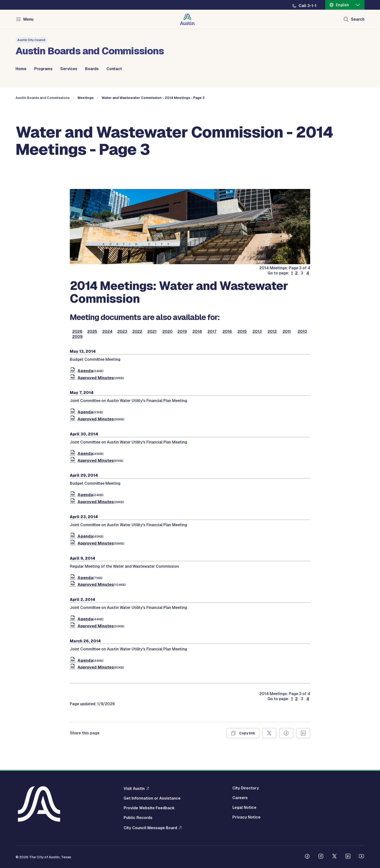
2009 (77, 337)
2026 (77, 332)
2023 (122, 332)
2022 (137, 332)
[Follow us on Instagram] (321, 857)
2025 (92, 332)
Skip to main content (19, 0)
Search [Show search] (358, 19)
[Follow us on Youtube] (362, 857)
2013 (257, 332)
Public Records (138, 818)
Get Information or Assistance (152, 798)
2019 (182, 332)
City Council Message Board (150, 828)
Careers (240, 798)
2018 (197, 332)
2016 (227, 332)
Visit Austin (134, 788)
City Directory (246, 788)
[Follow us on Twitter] (334, 857)
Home (21, 69)
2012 (272, 332)
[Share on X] (269, 733)
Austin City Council (31, 40)
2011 (287, 332)
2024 (107, 332)
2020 (167, 332)
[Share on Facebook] (286, 733)
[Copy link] (243, 733)
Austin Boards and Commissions (43, 98)
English (342, 5)
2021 (152, 332)
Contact (114, 69)
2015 (242, 332)
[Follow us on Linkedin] (348, 857)
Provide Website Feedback (149, 808)
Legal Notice (244, 808)
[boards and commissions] (190, 263)
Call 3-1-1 (308, 6)
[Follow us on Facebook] (307, 857)
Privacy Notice (246, 817)
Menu (28, 19)
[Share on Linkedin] (303, 733)
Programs (43, 69)
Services (69, 69)
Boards (92, 69)
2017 (212, 332)
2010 (302, 332)
